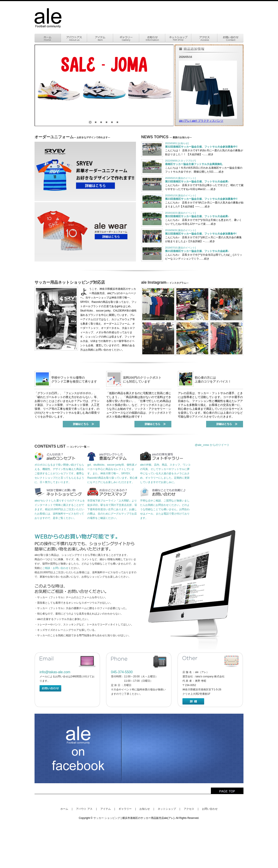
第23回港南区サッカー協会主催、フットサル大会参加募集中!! (201, 199)
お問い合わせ (210, 809)
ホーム (64, 809)
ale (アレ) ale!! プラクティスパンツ (201, 121)
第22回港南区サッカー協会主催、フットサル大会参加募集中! (201, 234)
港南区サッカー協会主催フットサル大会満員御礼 (194, 164)
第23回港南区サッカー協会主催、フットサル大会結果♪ (197, 182)
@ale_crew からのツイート (212, 445)
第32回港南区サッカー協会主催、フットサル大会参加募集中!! (201, 147)
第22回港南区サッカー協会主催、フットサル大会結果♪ (197, 216)
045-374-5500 (122, 672)
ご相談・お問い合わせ (55, 568)
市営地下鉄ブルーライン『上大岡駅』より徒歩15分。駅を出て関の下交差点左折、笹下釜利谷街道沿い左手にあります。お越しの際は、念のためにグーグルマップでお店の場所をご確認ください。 (112, 509)
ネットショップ (167, 809)
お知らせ (145, 809)
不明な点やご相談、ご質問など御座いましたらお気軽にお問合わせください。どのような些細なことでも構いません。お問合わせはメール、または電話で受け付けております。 (165, 509)
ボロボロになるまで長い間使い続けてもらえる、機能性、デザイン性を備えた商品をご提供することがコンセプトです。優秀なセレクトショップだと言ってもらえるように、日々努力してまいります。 (59, 473)
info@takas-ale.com (55, 672)
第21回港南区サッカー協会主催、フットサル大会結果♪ (197, 251)
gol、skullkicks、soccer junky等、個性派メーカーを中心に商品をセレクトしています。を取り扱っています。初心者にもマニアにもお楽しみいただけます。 (112, 473)
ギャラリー (125, 809)
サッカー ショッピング (107, 818)
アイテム (106, 809)
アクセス (189, 809)
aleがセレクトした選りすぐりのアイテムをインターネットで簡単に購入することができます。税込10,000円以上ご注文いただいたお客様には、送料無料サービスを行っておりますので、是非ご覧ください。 (60, 509)
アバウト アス (84, 809)
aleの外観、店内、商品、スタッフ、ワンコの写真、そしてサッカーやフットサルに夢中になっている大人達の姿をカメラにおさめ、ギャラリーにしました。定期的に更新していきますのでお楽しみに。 (165, 473)
